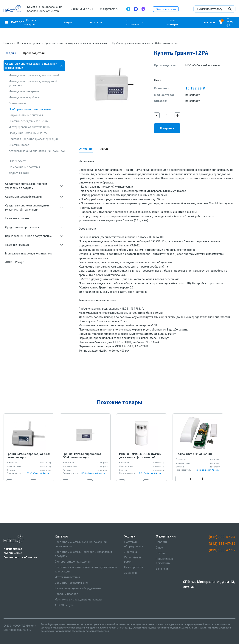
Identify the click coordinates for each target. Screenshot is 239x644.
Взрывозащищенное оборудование (28, 236)
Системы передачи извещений (29, 121)
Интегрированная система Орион (30, 127)
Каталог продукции (29, 43)
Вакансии (162, 569)
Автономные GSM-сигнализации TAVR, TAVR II (37, 153)
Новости (161, 542)
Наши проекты (134, 567)
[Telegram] (128, 9)
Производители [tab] (34, 53)
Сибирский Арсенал (167, 43)
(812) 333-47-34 (222, 537)
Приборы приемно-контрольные (131, 43)
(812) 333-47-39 (222, 550)
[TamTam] (143, 9)
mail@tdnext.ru (109, 9)
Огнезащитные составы (24, 167)
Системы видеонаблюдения (23, 197)
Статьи (160, 553)
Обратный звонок (166, 9)
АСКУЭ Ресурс (15, 262)
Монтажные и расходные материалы (29, 254)
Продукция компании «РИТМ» (28, 133)
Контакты (210, 22)
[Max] (136, 9)
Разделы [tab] (10, 53)
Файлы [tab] (104, 149)
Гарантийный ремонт (132, 560)
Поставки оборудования (134, 544)
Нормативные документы (165, 561)
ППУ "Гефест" (18, 161)
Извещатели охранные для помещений (34, 75)
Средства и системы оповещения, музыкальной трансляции (27, 208)
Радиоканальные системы (26, 115)
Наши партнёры (172, 22)
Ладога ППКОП (19, 173)
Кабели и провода (17, 245)
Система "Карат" (19, 145)
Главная (8, 43)
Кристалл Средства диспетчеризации (33, 139)
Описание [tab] (86, 149)
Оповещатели (18, 103)
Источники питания (18, 218)
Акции (68, 22)
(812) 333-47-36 (222, 544)
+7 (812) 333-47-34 (81, 9)
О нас (159, 548)
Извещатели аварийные (24, 97)
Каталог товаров (30, 22)
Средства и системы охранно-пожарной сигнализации (76, 43)
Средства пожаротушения (22, 227)
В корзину (167, 128)
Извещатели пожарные (24, 91)
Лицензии (130, 573)
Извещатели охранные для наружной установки (33, 83)
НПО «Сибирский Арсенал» (203, 65)
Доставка (131, 552)
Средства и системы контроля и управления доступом (26, 186)
